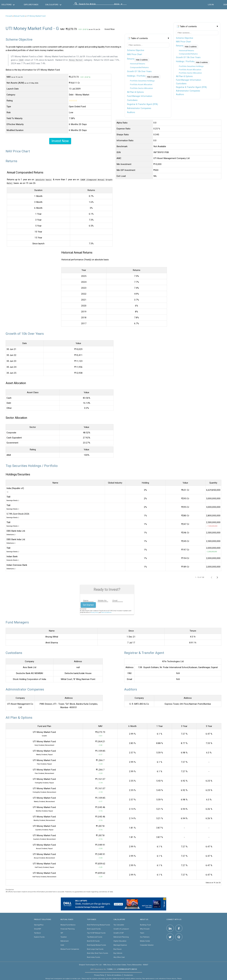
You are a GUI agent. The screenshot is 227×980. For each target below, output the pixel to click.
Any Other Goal (119, 957)
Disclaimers (128, 975)
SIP (62, 933)
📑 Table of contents (187, 26)
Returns (180, 46)
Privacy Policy (95, 612)
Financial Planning (68, 929)
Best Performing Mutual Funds (99, 925)
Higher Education (120, 941)
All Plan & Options (184, 76)
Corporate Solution (147, 945)
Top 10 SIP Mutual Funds (96, 933)
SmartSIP (37, 929)
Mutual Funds (19, 16)
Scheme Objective (185, 38)
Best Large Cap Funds (95, 949)
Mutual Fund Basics (68, 925)
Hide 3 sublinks (202, 62)
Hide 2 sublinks (191, 47)
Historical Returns (186, 51)
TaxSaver (37, 933)
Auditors (180, 94)
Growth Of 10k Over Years (188, 57)
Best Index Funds (94, 957)
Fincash (9, 16)
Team (142, 933)
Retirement (64, 941)
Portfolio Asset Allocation (190, 70)
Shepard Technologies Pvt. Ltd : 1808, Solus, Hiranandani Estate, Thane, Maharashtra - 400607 (113, 965)
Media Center (145, 941)
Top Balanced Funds (95, 937)
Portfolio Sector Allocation (190, 73)
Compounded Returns (188, 54)
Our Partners (145, 937)
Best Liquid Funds (94, 929)
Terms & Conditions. (106, 612)
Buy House (117, 949)
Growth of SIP (119, 933)
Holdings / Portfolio (185, 61)
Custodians (181, 84)
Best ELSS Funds (93, 941)
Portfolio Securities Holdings (191, 66)
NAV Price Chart (183, 42)
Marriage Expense (120, 945)
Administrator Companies (188, 91)
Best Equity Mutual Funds (96, 945)
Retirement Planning (121, 937)
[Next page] (217, 577)
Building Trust (145, 925)
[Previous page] (212, 577)
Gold (62, 945)
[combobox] (92, 5)
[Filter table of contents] (197, 33)
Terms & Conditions (114, 975)
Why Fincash (145, 929)
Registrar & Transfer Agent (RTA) (191, 87)
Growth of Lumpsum (121, 929)
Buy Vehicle (118, 953)
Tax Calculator (119, 925)
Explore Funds (39, 937)
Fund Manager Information (189, 80)
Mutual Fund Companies (70, 949)
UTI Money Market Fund (36, 16)
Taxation (64, 937)
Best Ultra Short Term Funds (98, 953)
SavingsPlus (39, 925)
